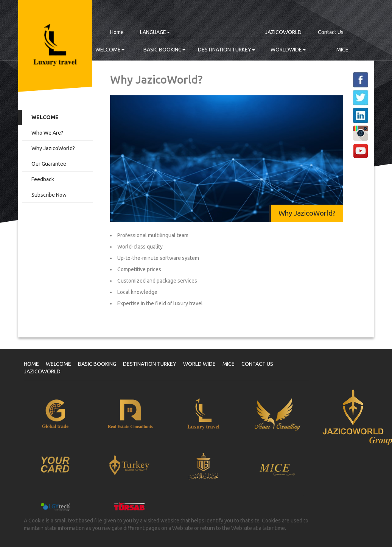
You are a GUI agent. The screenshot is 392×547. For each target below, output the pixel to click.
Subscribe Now (49, 195)
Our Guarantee (49, 164)
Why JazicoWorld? (53, 148)
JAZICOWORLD (283, 32)
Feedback (43, 179)
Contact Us (331, 32)
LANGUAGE (155, 32)
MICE (342, 50)
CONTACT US (257, 364)
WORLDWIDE (288, 50)
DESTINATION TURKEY (226, 50)
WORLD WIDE (199, 364)
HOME (31, 364)
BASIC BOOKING (164, 50)
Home (117, 32)
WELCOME (110, 50)
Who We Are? (47, 133)
